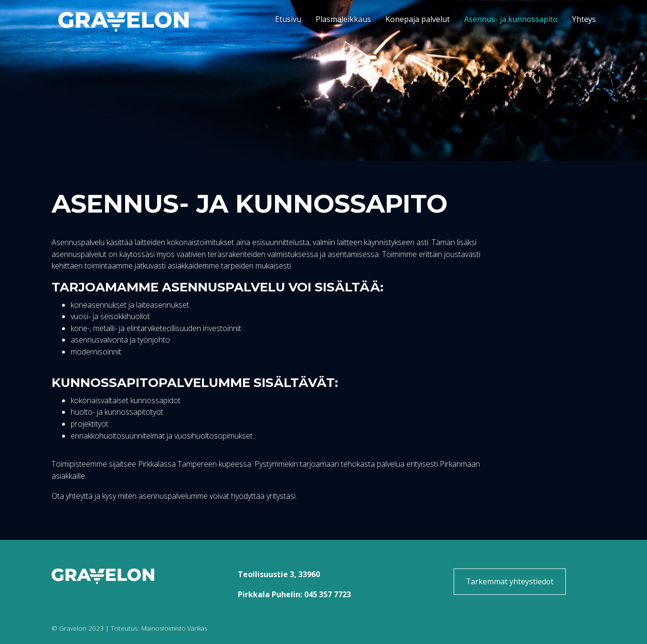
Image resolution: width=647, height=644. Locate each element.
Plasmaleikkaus (343, 19)
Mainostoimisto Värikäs (177, 628)
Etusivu (288, 19)
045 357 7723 (328, 594)
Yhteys (584, 19)
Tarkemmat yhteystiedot (510, 581)
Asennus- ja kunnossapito (511, 19)
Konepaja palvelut (418, 19)
